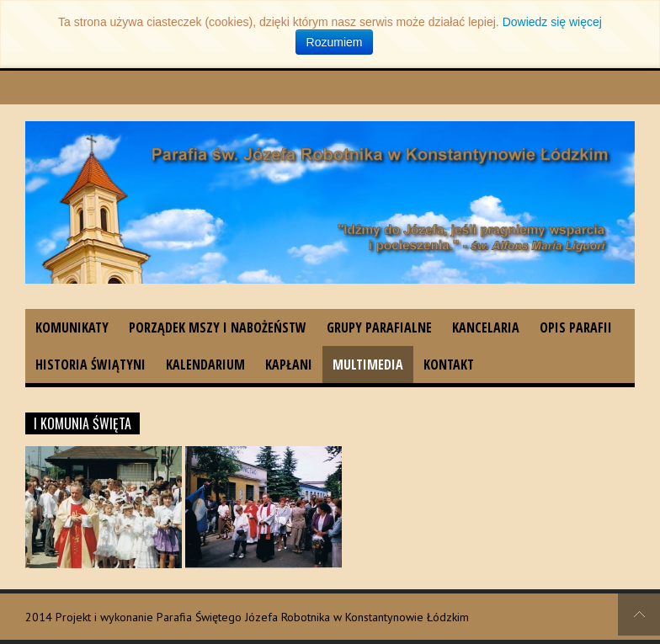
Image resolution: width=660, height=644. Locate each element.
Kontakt (449, 365)
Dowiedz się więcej (552, 22)
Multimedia (368, 365)
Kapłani (289, 365)
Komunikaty (72, 327)
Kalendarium (205, 365)
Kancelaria (486, 327)
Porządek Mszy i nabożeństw (218, 327)
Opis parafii (576, 327)
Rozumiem (335, 42)
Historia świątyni (90, 365)
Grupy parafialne (379, 327)
